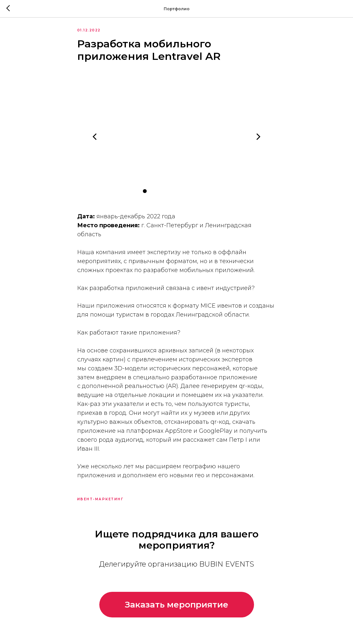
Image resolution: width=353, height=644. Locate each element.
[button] (177, 612)
